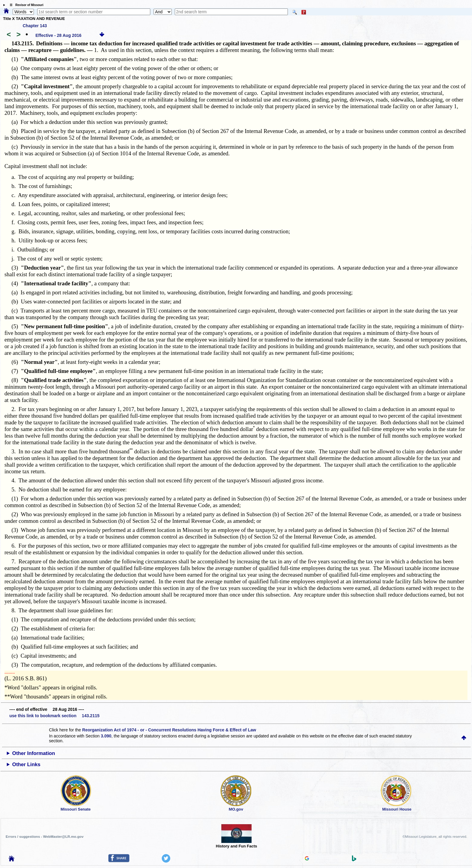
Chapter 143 (35, 26)
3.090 (106, 736)
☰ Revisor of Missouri (25, 5)
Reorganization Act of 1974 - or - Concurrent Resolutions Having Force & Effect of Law (169, 730)
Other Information (34, 753)
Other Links (26, 764)
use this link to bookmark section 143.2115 (54, 716)
